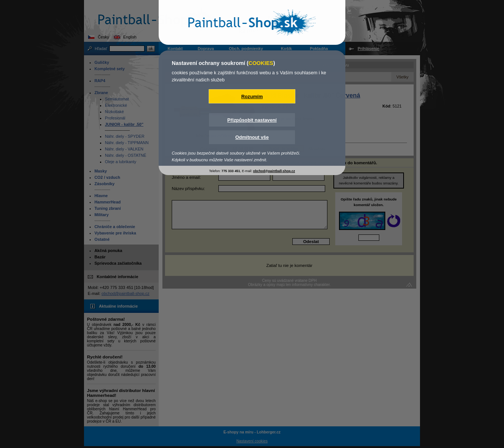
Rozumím (252, 97)
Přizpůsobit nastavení (252, 120)
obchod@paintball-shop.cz (274, 171)
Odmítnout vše (252, 137)
